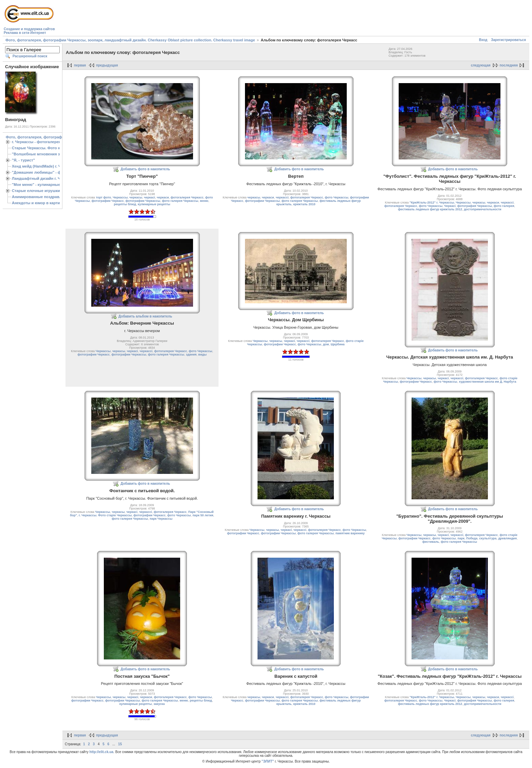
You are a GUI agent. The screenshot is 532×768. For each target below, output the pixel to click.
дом (326, 344)
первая (80, 65)
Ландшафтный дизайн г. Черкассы (44, 178)
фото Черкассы (336, 197)
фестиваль (431, 542)
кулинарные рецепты (154, 204)
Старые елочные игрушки (36, 191)
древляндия (507, 538)
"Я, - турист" (23, 160)
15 (120, 744)
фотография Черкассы (475, 206)
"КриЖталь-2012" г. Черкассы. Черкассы (440, 203)
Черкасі (450, 206)
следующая (481, 65)
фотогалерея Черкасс (187, 197)
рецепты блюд (125, 204)
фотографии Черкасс (108, 201)
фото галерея (504, 206)
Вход (483, 40)
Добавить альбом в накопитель (145, 316)
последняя (509, 65)
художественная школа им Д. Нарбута (487, 382)
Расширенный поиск (30, 56)
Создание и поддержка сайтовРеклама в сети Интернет (29, 31)
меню (204, 201)
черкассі (282, 197)
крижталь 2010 (304, 204)
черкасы (136, 197)
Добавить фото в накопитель (145, 169)
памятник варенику (350, 533)
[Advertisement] (180, 19)
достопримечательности (482, 209)
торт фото (103, 197)
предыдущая (107, 65)
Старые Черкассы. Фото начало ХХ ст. (47, 148)
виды (202, 354)
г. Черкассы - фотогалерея (36, 142)
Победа (472, 538)
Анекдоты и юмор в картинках (40, 203)
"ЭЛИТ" (268, 761)
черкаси (163, 197)
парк (461, 538)
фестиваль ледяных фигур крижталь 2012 (430, 209)
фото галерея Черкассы (180, 201)
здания (191, 354)
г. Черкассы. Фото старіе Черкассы (105, 515)
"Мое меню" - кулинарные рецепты (45, 185)
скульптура (488, 538)
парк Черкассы (161, 519)
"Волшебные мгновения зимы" (41, 154)
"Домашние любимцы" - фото (40, 172)
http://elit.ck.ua (102, 752)
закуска (159, 704)
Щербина (337, 344)
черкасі (149, 197)
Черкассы (120, 197)
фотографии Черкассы (143, 201)
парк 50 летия (203, 515)
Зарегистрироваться (508, 40)
